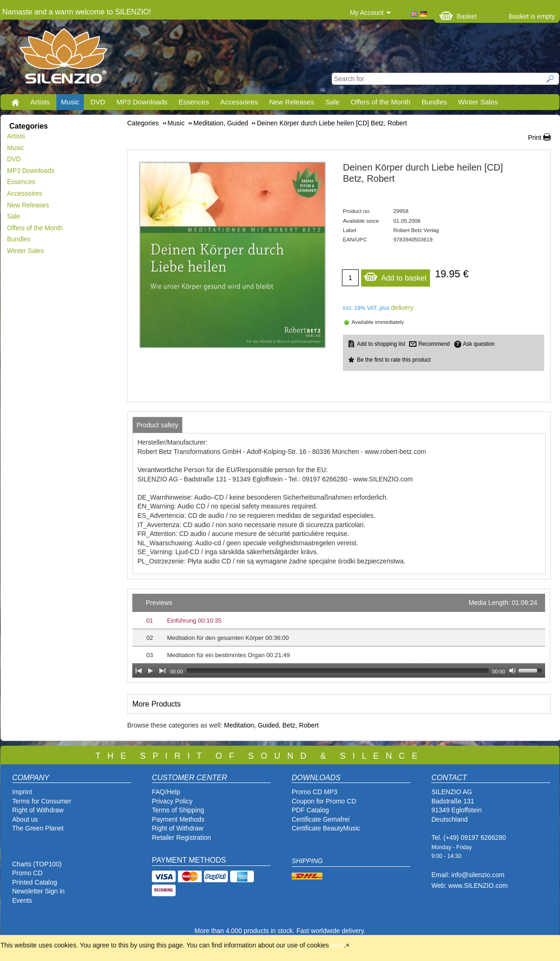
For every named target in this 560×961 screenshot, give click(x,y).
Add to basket (395, 276)
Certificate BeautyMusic (326, 828)
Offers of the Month (381, 102)
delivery (402, 308)
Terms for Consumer (42, 801)
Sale (333, 102)
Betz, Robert (300, 725)
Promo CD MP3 (314, 792)
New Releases (292, 102)
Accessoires (239, 102)
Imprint (22, 792)
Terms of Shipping (178, 810)
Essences (194, 102)
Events (22, 900)
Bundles (434, 102)
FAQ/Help (166, 792)
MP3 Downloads (142, 102)
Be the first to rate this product (394, 360)
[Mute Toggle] (512, 671)
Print (535, 137)
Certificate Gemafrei (321, 819)
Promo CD (27, 873)
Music (70, 102)
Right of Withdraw (38, 810)
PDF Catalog (310, 810)
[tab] (157, 425)
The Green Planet (38, 828)
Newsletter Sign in (38, 891)
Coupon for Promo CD (324, 801)
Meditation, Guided (252, 725)
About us (25, 819)
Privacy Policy (172, 801)
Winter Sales (478, 102)
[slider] (338, 671)
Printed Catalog (35, 882)
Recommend (434, 344)
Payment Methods (178, 819)
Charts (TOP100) (37, 864)
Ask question (479, 344)
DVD (98, 102)
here (337, 945)
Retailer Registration (181, 837)
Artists (40, 102)
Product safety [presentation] (157, 425)
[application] (339, 636)
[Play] (150, 671)
